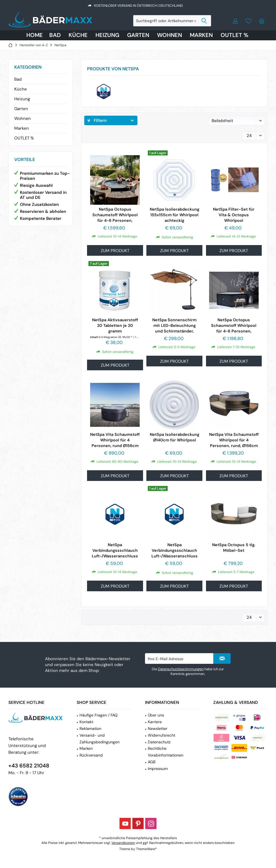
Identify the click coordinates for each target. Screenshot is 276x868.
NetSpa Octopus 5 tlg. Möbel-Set (234, 548)
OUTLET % (24, 138)
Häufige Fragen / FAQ (99, 715)
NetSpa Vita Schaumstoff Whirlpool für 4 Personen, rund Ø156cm (115, 440)
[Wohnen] (169, 35)
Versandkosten (123, 843)
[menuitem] (262, 21)
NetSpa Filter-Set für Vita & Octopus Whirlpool (234, 215)
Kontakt (86, 722)
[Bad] (55, 35)
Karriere (155, 722)
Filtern (97, 120)
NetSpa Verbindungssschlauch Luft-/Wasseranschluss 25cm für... (175, 551)
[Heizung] (107, 35)
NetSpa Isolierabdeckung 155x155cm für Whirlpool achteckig (175, 215)
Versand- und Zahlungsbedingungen (100, 739)
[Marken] (201, 35)
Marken (22, 128)
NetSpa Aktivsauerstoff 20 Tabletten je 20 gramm (115, 325)
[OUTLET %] (234, 35)
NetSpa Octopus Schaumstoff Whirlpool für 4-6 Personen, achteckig (234, 326)
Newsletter (158, 729)
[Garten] (138, 35)
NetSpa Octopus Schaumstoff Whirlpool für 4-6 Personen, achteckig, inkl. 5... (115, 215)
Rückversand (91, 755)
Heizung (22, 99)
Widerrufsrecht (162, 735)
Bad (18, 79)
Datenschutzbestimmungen (181, 669)
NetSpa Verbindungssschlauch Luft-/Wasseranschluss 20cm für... (115, 551)
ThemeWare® (146, 849)
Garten (21, 109)
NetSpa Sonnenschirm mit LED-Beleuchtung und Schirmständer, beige (174, 326)
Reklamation (90, 729)
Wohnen (23, 118)
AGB (152, 762)
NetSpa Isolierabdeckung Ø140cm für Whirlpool (175, 437)
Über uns (156, 715)
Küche (21, 89)
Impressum (158, 769)
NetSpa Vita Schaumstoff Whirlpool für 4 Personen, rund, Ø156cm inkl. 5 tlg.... (234, 440)
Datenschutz (159, 742)
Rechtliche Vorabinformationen (166, 752)
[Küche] (78, 35)
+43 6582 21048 (29, 766)
